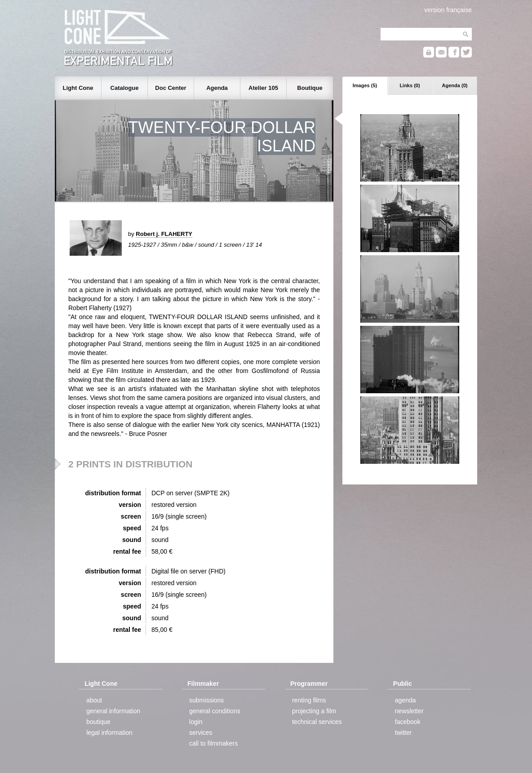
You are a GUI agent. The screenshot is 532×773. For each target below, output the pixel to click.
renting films (309, 700)
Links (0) (410, 85)
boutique (98, 722)
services (201, 733)
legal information (109, 733)
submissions (206, 700)
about (94, 700)
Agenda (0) (455, 85)
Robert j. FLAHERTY (164, 234)
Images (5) (365, 85)
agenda (406, 700)
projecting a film (314, 711)
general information (113, 711)
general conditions (215, 711)
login (196, 722)
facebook (408, 722)
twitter (403, 733)
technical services (317, 722)
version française (448, 10)
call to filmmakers (213, 743)
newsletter (409, 711)
